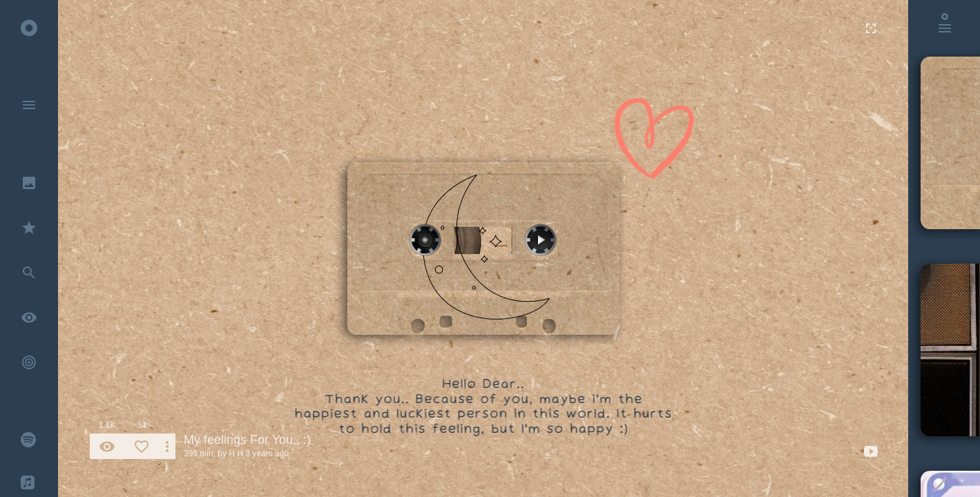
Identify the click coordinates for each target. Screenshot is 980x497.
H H (236, 454)
